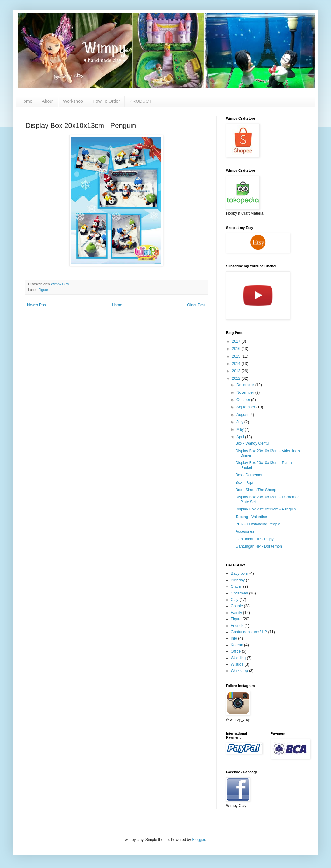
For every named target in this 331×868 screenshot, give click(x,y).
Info (234, 638)
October (244, 400)
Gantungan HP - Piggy (255, 539)
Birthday (238, 580)
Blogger (199, 840)
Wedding (238, 658)
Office (236, 651)
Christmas (239, 593)
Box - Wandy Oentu (252, 443)
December (246, 385)
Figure (43, 290)
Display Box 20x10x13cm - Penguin (266, 509)
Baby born (239, 573)
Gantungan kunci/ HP (249, 632)
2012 (237, 378)
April (241, 437)
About (48, 101)
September (246, 407)
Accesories (245, 531)
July (240, 422)
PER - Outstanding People (258, 524)
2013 (237, 371)
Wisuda (237, 664)
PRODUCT (141, 101)
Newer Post (37, 305)
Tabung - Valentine (251, 517)
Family (236, 613)
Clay (235, 600)
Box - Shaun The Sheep (256, 490)
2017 (237, 341)
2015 (237, 356)
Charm (236, 587)
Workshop (73, 101)
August (243, 415)
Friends (237, 626)
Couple (237, 606)
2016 (237, 349)
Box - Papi (244, 483)
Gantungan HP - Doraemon (259, 546)
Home (26, 101)
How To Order (106, 101)
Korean (237, 645)
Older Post (196, 305)
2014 (237, 364)
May (241, 429)
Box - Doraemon (249, 475)
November (246, 392)
